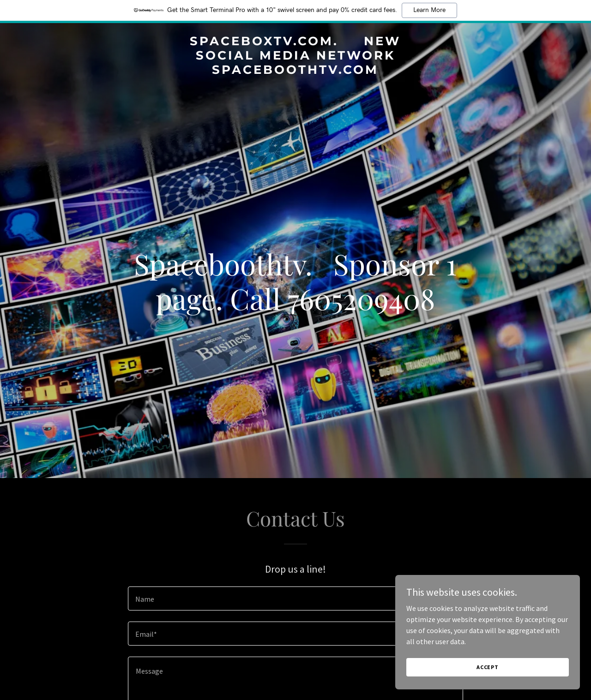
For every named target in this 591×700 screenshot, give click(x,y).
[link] (296, 71)
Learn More (429, 10)
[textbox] (295, 598)
